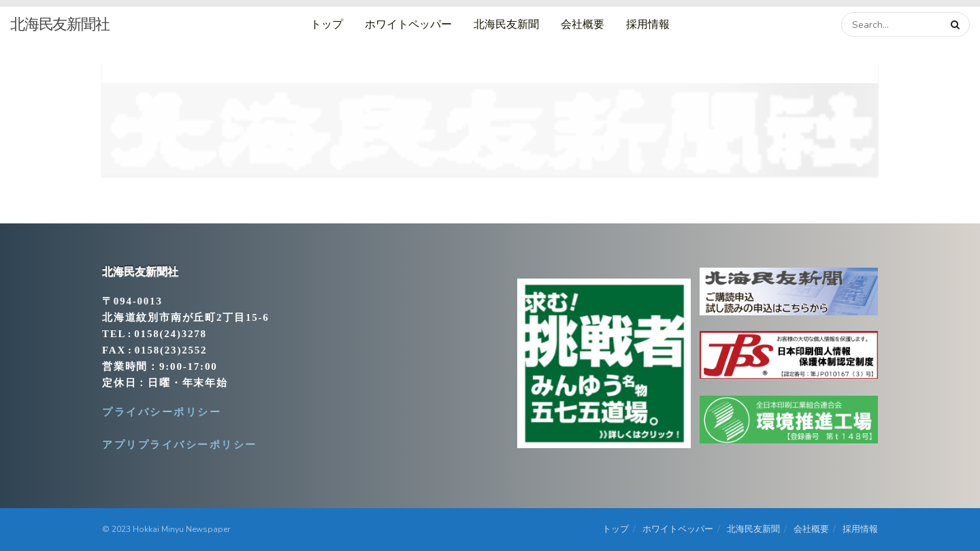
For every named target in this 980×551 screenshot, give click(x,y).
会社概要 (583, 24)
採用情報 (648, 24)
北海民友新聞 (506, 24)
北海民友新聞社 (60, 25)
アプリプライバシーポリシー (180, 445)
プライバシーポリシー (162, 412)
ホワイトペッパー (408, 24)
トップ (327, 24)
